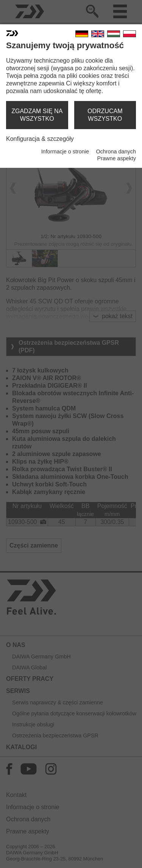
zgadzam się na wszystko (37, 115)
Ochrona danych (116, 152)
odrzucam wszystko (105, 115)
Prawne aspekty (117, 158)
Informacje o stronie (65, 152)
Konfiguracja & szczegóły (40, 139)
